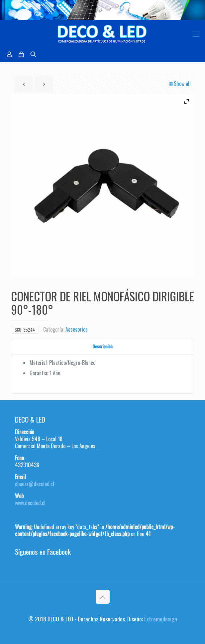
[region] (102, 10)
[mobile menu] (196, 33)
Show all (180, 84)
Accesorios (77, 329)
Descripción (103, 346)
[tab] (102, 346)
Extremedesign (161, 619)
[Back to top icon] (103, 597)
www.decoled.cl (30, 503)
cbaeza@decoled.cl (35, 484)
